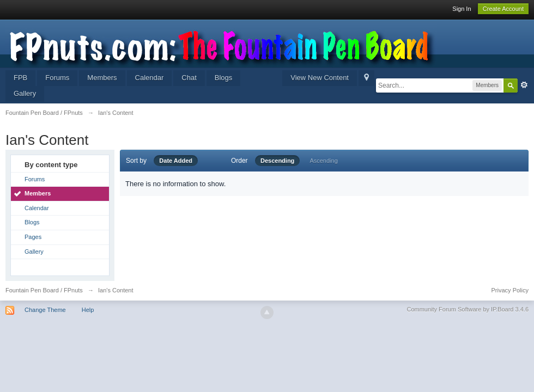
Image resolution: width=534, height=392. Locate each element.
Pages (33, 237)
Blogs (224, 78)
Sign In (462, 9)
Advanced (524, 85)
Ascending (323, 161)
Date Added (176, 161)
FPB (20, 78)
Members (102, 78)
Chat (189, 78)
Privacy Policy (510, 290)
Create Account (503, 9)
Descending (277, 161)
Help (88, 310)
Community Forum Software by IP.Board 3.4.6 (468, 309)
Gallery (25, 93)
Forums (57, 78)
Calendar (150, 78)
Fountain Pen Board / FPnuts (44, 290)
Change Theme (45, 310)
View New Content (320, 78)
